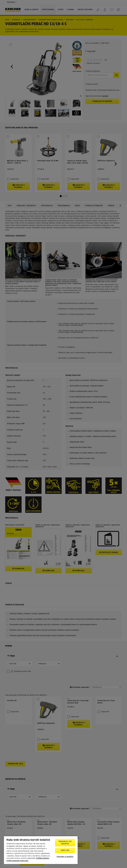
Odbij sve (65, 850)
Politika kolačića (43, 858)
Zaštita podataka (13, 861)
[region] (41, 850)
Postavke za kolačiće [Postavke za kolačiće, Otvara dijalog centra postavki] (65, 857)
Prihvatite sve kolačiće (65, 843)
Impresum (24, 861)
